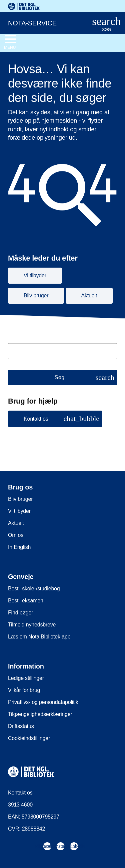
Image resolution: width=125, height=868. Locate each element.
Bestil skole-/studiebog (34, 589)
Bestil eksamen (26, 601)
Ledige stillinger (26, 678)
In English (19, 547)
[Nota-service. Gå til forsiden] (41, 22)
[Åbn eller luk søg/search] (106, 25)
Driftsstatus (21, 726)
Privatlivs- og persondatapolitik (43, 702)
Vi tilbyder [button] (35, 275)
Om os (16, 535)
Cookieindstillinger (29, 738)
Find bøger (20, 613)
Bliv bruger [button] (36, 296)
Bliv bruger (20, 499)
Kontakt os (20, 793)
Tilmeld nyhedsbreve (32, 625)
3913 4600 (20, 805)
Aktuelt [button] (89, 296)
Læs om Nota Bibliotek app (39, 637)
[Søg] (62, 378)
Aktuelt (16, 523)
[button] (55, 419)
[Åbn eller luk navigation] (10, 42)
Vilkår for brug (24, 690)
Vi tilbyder (19, 511)
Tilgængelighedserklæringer (40, 714)
